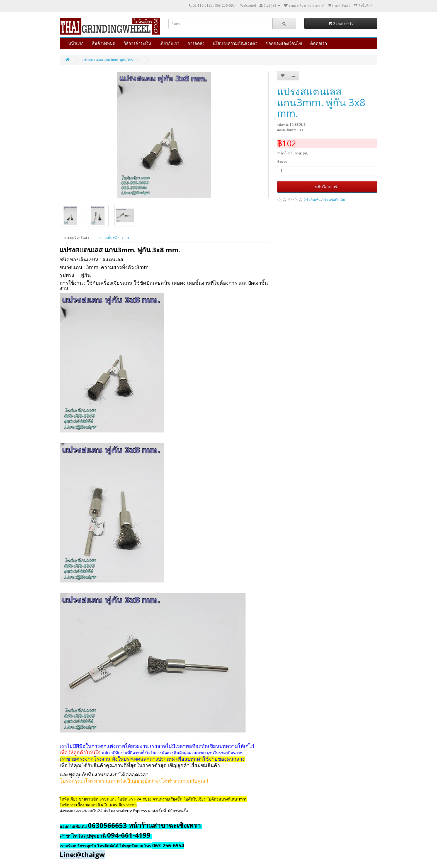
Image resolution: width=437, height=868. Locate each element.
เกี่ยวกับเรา (169, 43)
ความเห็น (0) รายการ (114, 237)
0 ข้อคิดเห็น (312, 200)
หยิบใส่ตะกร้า (327, 187)
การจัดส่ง (196, 43)
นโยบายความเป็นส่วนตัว (235, 43)
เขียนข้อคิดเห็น (334, 200)
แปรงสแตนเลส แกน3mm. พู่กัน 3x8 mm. (111, 60)
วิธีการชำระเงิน (137, 43)
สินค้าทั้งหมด (104, 43)
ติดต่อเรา (319, 43)
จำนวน (282, 162)
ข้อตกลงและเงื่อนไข (284, 43)
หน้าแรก (76, 43)
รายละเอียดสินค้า (77, 237)
